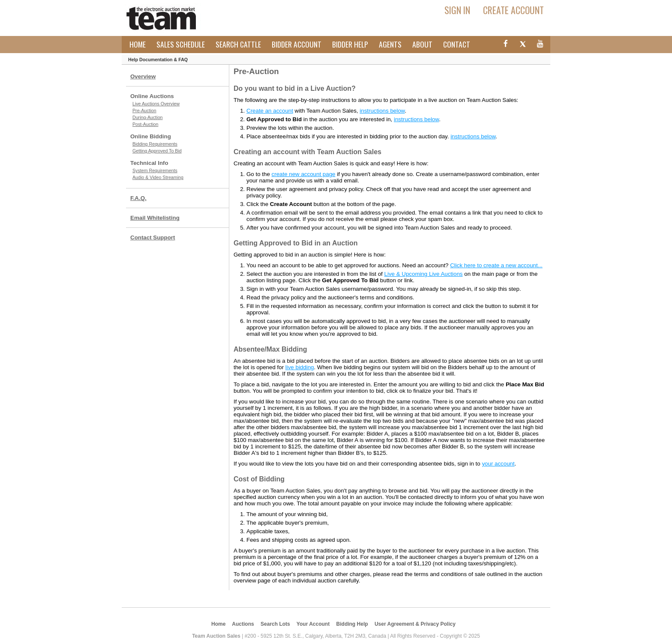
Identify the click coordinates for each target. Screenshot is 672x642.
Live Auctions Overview (156, 104)
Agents (390, 44)
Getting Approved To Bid (157, 151)
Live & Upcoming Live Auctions (424, 274)
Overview (143, 76)
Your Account (313, 624)
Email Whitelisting (155, 218)
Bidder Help (350, 44)
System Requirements (155, 170)
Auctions (243, 624)
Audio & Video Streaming (158, 177)
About (422, 44)
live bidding (300, 367)
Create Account (513, 10)
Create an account (270, 111)
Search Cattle (238, 44)
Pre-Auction (144, 110)
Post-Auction (145, 124)
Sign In (457, 10)
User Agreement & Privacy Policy (415, 624)
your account (498, 464)
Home (138, 44)
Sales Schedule (181, 44)
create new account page (304, 174)
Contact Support (153, 237)
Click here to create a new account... (496, 265)
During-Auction (147, 117)
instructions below (382, 111)
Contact (457, 44)
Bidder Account (297, 44)
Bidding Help (352, 624)
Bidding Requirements (155, 144)
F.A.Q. (138, 198)
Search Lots (275, 624)
